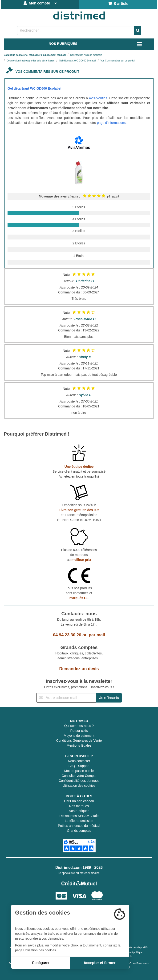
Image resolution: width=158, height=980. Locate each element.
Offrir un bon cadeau (79, 801)
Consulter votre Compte (79, 776)
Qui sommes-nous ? (79, 726)
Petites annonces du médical (79, 826)
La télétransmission (79, 821)
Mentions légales (79, 745)
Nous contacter (79, 761)
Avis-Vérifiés (98, 98)
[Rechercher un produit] (76, 30)
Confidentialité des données (79, 781)
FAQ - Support (79, 766)
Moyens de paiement (79, 736)
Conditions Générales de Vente (79, 741)
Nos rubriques (79, 811)
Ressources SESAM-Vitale (79, 816)
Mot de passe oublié (79, 771)
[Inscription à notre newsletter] (66, 698)
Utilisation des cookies (79, 786)
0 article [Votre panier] (118, 4)
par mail (97, 635)
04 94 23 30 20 (67, 635)
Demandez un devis (79, 669)
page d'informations (111, 123)
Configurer (41, 963)
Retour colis (79, 731)
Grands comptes (79, 831)
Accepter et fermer (99, 963)
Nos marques (79, 806)
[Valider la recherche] (138, 30)
